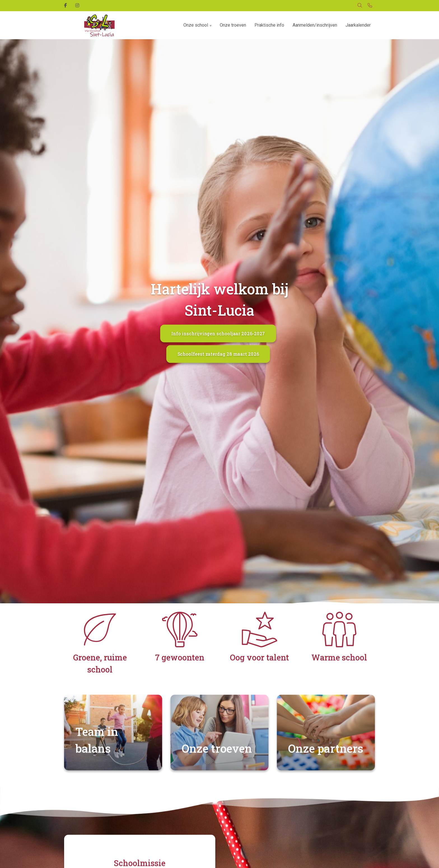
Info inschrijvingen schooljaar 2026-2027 (218, 333)
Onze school (196, 25)
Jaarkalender (358, 25)
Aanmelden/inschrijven (315, 25)
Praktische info (269, 25)
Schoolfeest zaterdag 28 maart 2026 (218, 354)
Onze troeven (233, 25)
